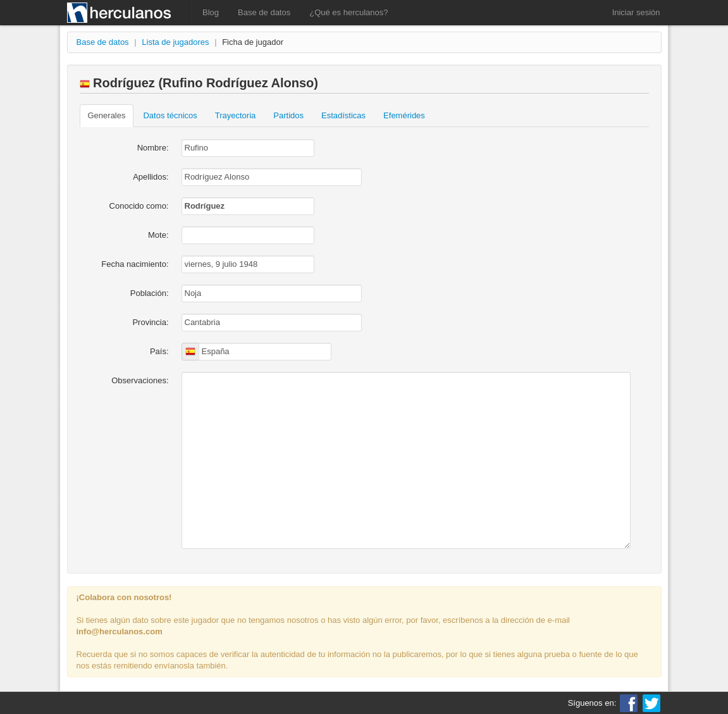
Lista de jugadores (175, 42)
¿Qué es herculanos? (349, 12)
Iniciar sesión (636, 12)
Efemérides (404, 115)
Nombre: (153, 148)
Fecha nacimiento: (135, 264)
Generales (107, 115)
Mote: (158, 235)
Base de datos (264, 12)
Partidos (288, 115)
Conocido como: (139, 206)
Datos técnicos (170, 115)
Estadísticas (343, 115)
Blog (211, 12)
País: (159, 351)
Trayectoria (236, 115)
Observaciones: (140, 380)
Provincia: (150, 322)
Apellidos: (151, 177)
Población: (150, 293)
